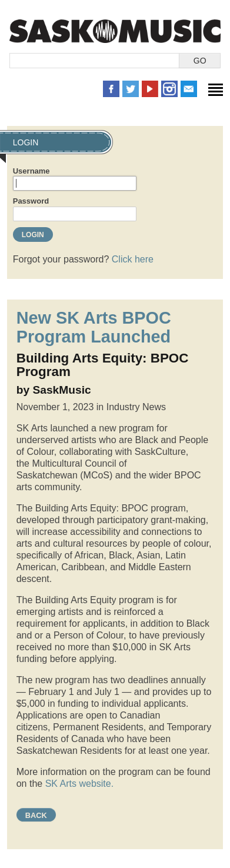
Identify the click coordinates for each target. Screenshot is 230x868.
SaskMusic (115, 31)
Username (31, 171)
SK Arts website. (79, 784)
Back (36, 815)
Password (31, 201)
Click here (133, 259)
